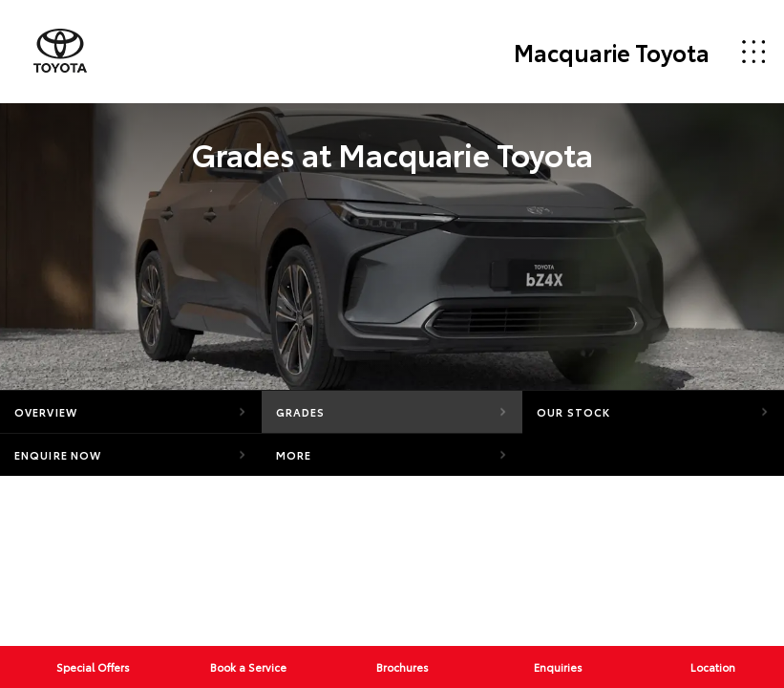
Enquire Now (58, 455)
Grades (301, 412)
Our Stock (573, 412)
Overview (46, 412)
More (294, 455)
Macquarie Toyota (612, 52)
